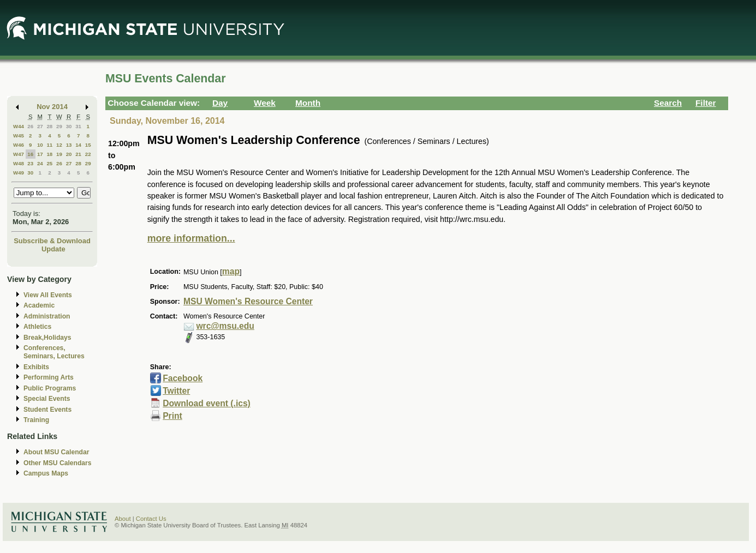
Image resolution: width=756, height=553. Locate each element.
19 (59, 154)
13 (69, 145)
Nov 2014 (52, 107)
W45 (19, 136)
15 (88, 145)
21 (78, 154)
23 (30, 163)
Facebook (183, 378)
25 (49, 163)
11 (49, 145)
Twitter (176, 391)
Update (53, 249)
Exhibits (36, 367)
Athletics (37, 327)
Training (36, 420)
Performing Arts (49, 377)
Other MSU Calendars (58, 463)
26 (30, 126)
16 (30, 154)
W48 (19, 163)
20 (69, 154)
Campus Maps (46, 473)
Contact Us (151, 519)
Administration (47, 316)
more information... (191, 238)
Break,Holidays (47, 338)
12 (59, 145)
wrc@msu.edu (225, 326)
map (231, 271)
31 (78, 126)
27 (40, 126)
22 (88, 154)
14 (78, 145)
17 (40, 154)
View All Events (48, 295)
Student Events (47, 410)
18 (49, 154)
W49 (19, 173)
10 (40, 145)
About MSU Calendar (56, 452)
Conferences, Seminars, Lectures (54, 352)
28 (49, 126)
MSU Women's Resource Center (248, 301)
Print (172, 416)
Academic (39, 305)
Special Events (47, 399)
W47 (19, 154)
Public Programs (50, 388)
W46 (19, 145)
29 (59, 126)
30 (69, 126)
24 (40, 163)
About (123, 519)
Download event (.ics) (207, 403)
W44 (19, 126)
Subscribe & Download (52, 241)
